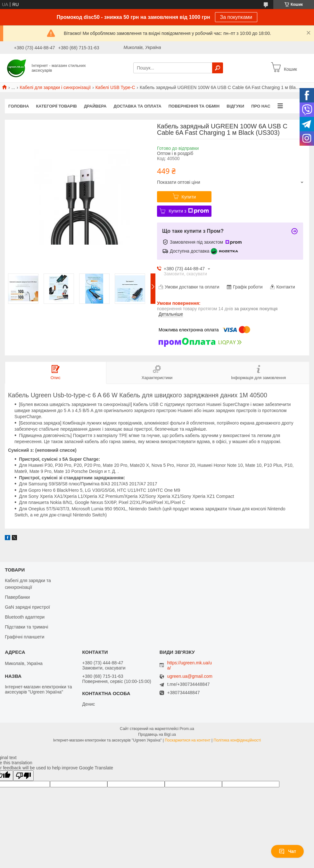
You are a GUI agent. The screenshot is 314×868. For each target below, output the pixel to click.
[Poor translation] (23, 776)
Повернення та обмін (194, 106)
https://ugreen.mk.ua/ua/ (190, 665)
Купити (189, 197)
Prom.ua (187, 729)
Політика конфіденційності (237, 740)
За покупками (236, 17)
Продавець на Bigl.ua (157, 734)
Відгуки (235, 106)
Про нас (261, 106)
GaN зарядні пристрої (27, 607)
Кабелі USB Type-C (115, 87)
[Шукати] (218, 68)
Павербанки (17, 597)
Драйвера (95, 106)
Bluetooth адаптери (25, 617)
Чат (287, 851)
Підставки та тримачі (26, 627)
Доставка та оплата (138, 106)
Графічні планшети (25, 637)
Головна (19, 106)
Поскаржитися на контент (187, 740)
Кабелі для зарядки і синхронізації (55, 87)
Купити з (189, 211)
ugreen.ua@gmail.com (190, 676)
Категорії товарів (56, 106)
